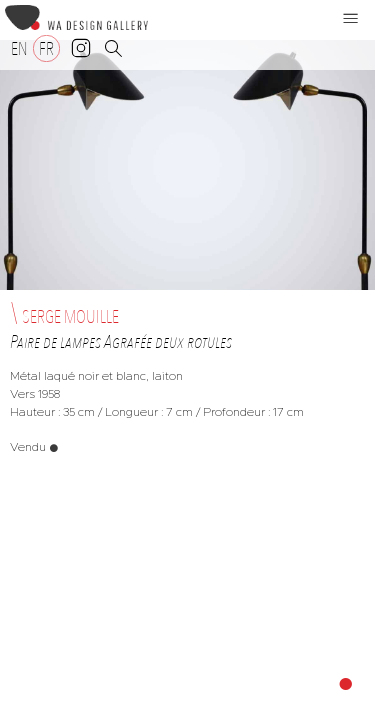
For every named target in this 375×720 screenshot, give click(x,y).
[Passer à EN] (19, 48)
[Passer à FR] (46, 48)
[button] (351, 18)
